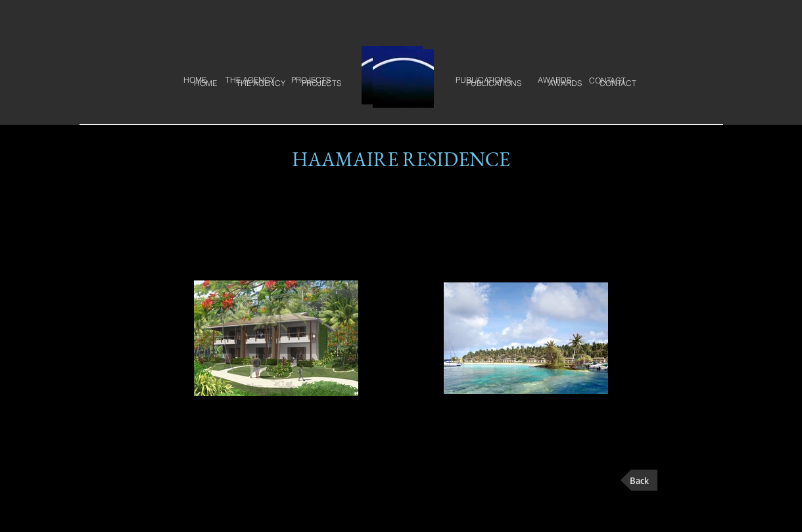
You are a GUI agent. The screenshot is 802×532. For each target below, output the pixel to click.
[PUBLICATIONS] (494, 83)
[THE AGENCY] (260, 83)
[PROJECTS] (321, 83)
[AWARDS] (565, 83)
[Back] (639, 480)
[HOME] (205, 83)
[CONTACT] (618, 83)
